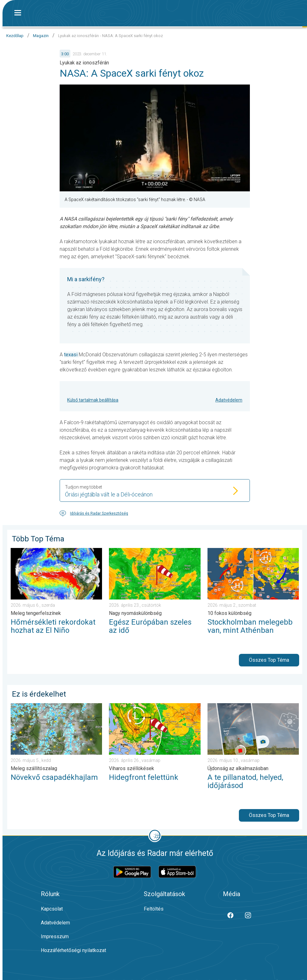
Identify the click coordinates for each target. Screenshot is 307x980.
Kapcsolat (52, 909)
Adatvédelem (229, 400)
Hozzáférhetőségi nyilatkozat (73, 950)
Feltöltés (154, 909)
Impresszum (55, 936)
